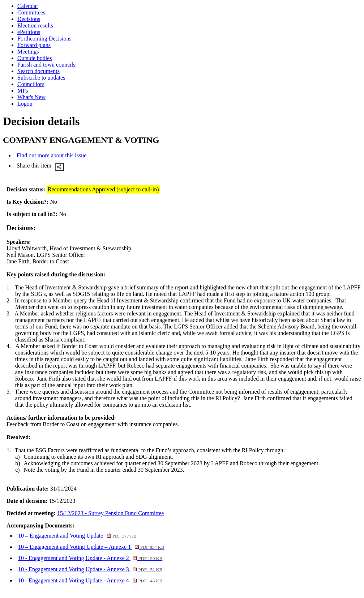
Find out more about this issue (52, 155)
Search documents (38, 71)
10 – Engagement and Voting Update (77, 536)
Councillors (31, 84)
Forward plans (34, 45)
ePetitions (29, 32)
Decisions (29, 19)
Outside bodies (35, 58)
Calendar (28, 6)
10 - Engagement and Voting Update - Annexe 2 (90, 558)
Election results (35, 26)
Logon (25, 104)
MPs (23, 91)
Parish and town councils (46, 65)
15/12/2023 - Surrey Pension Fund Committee (111, 513)
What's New (31, 97)
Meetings (28, 52)
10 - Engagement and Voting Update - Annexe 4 (90, 580)
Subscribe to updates (41, 78)
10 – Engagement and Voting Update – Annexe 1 (91, 547)
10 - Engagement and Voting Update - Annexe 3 (90, 569)
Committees (31, 12)
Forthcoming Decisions (44, 39)
